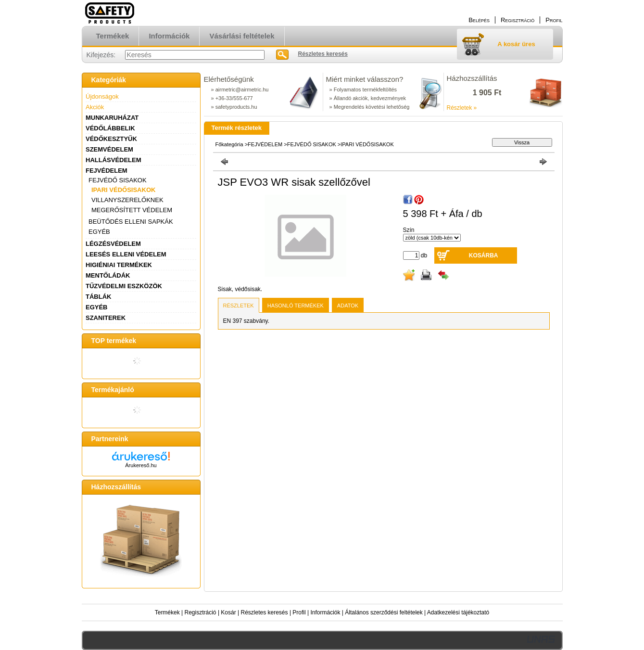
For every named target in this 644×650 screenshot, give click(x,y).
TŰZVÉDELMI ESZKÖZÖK (124, 286)
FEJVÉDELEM (107, 171)
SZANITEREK (106, 318)
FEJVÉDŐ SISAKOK (118, 180)
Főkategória (229, 144)
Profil (299, 612)
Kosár (228, 612)
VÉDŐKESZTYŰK (111, 139)
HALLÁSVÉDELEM (114, 160)
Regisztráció (201, 612)
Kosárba (484, 255)
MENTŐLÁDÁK (108, 275)
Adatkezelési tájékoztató (458, 612)
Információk (325, 612)
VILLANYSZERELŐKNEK (127, 200)
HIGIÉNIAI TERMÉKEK (119, 265)
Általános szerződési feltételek (384, 612)
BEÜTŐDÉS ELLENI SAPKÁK (131, 222)
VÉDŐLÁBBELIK (110, 128)
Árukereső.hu (141, 465)
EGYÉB (99, 232)
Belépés (479, 20)
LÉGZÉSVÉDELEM (113, 244)
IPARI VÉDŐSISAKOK (123, 190)
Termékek (167, 612)
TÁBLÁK (98, 297)
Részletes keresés (265, 612)
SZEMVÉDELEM (109, 149)
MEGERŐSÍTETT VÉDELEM (132, 210)
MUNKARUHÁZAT (112, 118)
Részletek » (462, 108)
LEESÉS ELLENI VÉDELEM (126, 254)
